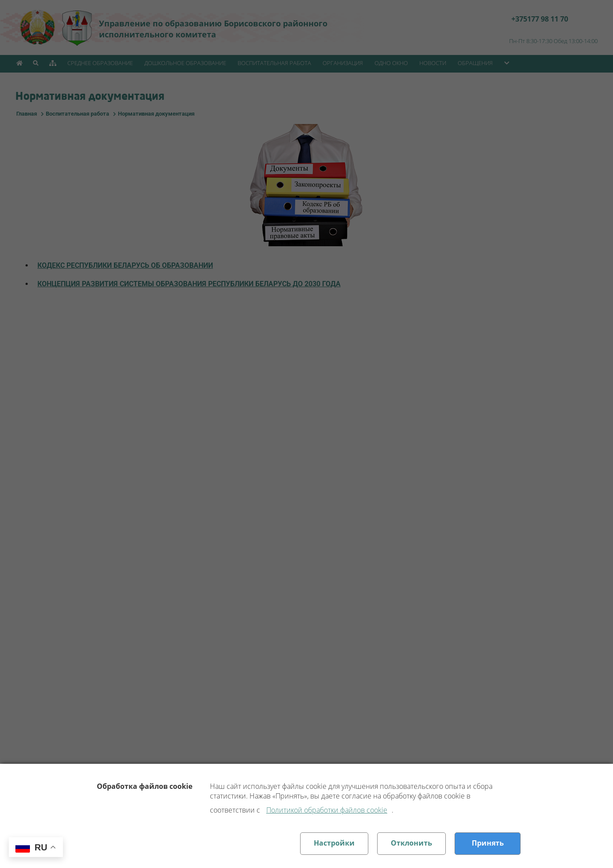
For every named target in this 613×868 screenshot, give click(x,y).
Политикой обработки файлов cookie (327, 810)
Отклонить (411, 843)
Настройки (334, 843)
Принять (488, 843)
